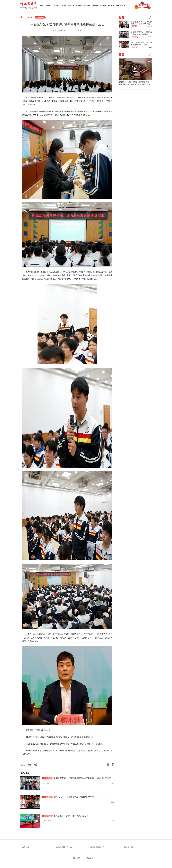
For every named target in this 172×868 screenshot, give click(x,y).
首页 (41, 5)
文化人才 (111, 5)
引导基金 (103, 5)
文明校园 (40, 17)
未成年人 (71, 5)
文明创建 (47, 5)
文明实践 (55, 5)
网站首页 (77, 858)
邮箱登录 (90, 858)
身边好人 (87, 5)
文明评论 (95, 5)
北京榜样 (79, 5)
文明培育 (63, 5)
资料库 (123, 5)
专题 (117, 5)
